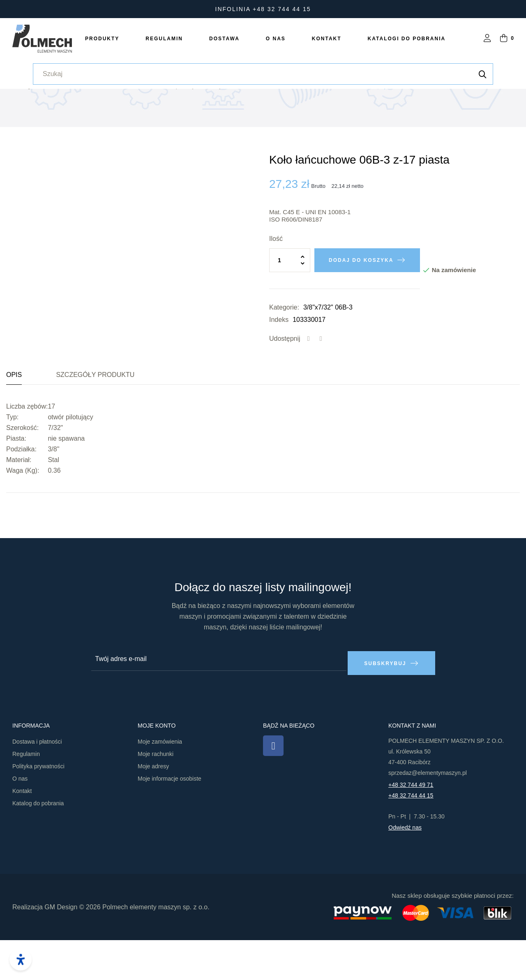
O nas (20, 819)
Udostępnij (309, 383)
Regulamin (26, 794)
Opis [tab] (14, 419)
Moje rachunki (156, 794)
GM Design (61, 947)
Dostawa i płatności (37, 782)
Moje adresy (153, 807)
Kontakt (22, 831)
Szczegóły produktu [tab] (95, 419)
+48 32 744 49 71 (411, 825)
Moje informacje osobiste (170, 819)
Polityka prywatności (38, 807)
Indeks (279, 364)
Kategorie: (284, 352)
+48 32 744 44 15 (411, 836)
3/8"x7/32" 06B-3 (328, 352)
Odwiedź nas (405, 868)
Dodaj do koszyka (361, 305)
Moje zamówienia (160, 782)
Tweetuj (321, 383)
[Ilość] (290, 305)
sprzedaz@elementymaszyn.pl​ (428, 813)
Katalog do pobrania (38, 844)
